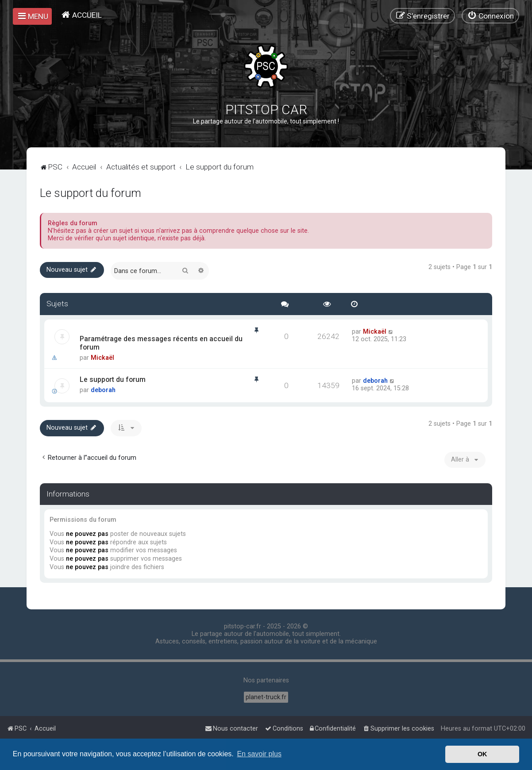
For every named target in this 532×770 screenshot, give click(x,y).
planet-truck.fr (266, 697)
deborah (103, 390)
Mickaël (102, 358)
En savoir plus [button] (259, 754)
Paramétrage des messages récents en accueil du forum (161, 343)
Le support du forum (91, 193)
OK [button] (482, 754)
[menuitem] (81, 15)
